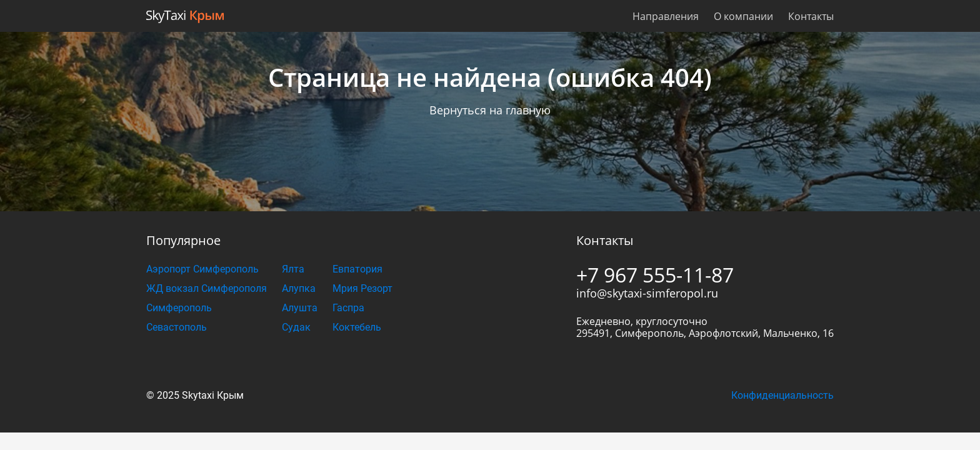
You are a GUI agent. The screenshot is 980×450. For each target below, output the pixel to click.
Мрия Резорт (362, 288)
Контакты (811, 16)
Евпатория (357, 269)
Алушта (300, 308)
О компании (743, 16)
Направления (666, 16)
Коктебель (357, 327)
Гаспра (348, 308)
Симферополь (179, 308)
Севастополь (177, 327)
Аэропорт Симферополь (202, 269)
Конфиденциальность (782, 395)
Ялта (293, 269)
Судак (296, 327)
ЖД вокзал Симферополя (207, 288)
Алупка (299, 288)
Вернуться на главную (490, 110)
